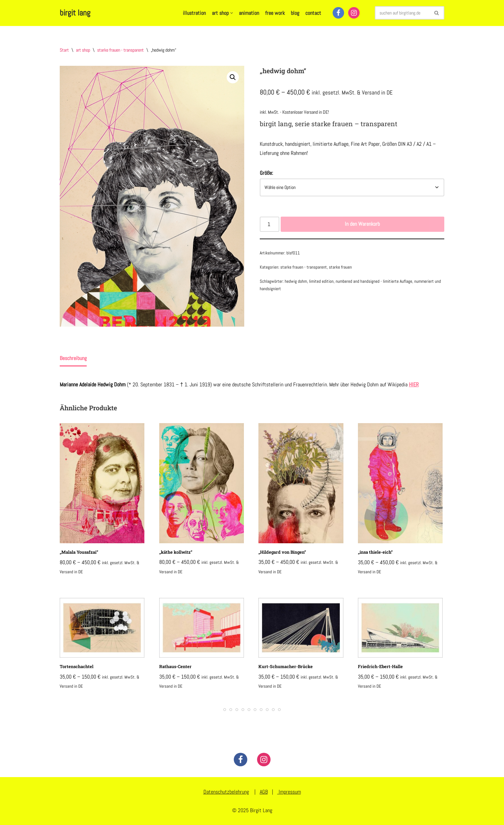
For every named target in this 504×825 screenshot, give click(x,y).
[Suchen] (402, 13)
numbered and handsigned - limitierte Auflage (374, 281)
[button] (232, 13)
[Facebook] (338, 13)
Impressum (289, 792)
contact (313, 13)
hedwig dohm (296, 281)
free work (275, 13)
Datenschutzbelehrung (226, 792)
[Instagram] (354, 13)
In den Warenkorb (362, 224)
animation (249, 13)
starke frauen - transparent (120, 50)
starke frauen (340, 267)
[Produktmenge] (270, 224)
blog (295, 13)
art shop (83, 50)
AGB (264, 792)
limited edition (321, 281)
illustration (194, 13)
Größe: (266, 173)
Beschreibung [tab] (73, 358)
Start (64, 50)
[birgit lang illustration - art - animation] (75, 13)
